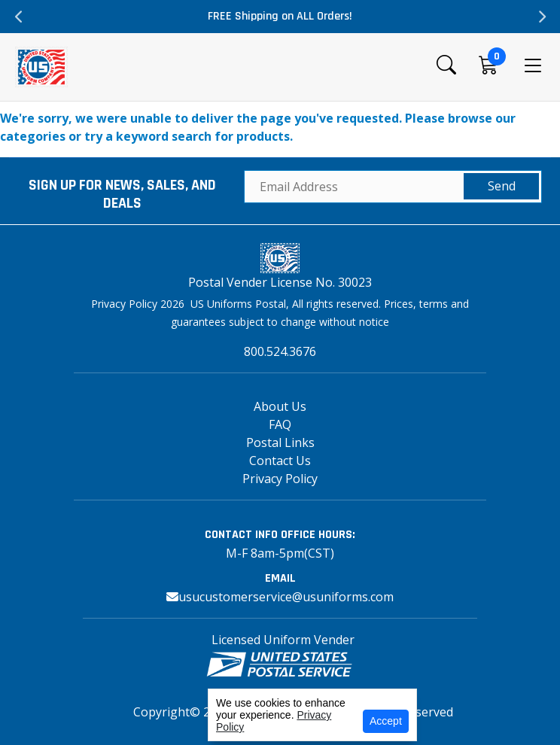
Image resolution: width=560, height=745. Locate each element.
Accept (386, 721)
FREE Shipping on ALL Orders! (280, 16)
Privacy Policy (280, 479)
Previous (19, 17)
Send (502, 186)
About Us (280, 406)
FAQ (280, 424)
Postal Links (280, 442)
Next (541, 17)
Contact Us (280, 461)
